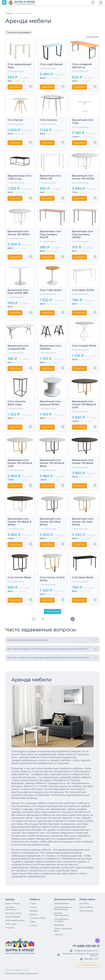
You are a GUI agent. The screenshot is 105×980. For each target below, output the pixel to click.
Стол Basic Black (83, 578)
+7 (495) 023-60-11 (86, 946)
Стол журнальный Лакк (19, 66)
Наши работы (86, 907)
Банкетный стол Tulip (83, 122)
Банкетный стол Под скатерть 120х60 (83, 234)
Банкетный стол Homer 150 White (83, 177)
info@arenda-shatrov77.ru (86, 951)
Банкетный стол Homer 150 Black (83, 462)
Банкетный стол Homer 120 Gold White (83, 522)
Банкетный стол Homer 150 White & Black (52, 463)
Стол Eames (15, 120)
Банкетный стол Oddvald (50, 347)
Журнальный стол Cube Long (19, 177)
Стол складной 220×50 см (82, 66)
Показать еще (52, 611)
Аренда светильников (61, 914)
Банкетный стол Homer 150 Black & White (19, 522)
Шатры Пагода (13, 903)
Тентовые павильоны (11, 908)
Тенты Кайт (11, 924)
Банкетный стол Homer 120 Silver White (50, 522)
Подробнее (15, 87)
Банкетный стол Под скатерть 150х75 (50, 234)
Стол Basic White (83, 290)
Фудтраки (59, 925)
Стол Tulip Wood (51, 290)
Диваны (34, 911)
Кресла (33, 914)
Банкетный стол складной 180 (18, 347)
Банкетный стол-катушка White (51, 403)
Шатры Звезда (13, 917)
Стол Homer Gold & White (52, 579)
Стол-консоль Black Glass (17, 403)
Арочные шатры (13, 913)
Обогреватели (62, 903)
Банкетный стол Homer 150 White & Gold (20, 463)
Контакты (84, 903)
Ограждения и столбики (62, 920)
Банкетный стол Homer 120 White (19, 233)
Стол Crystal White (84, 346)
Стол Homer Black (19, 578)
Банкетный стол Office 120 (50, 177)
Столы (33, 903)
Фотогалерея (86, 911)
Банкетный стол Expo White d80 (18, 292)
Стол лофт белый (51, 64)
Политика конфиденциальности (22, 973)
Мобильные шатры (15, 920)
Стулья (33, 907)
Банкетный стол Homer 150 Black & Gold (84, 404)
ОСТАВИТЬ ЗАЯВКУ (88, 965)
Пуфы (33, 922)
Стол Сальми (48, 120)
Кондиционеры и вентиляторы (63, 908)
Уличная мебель (38, 918)
